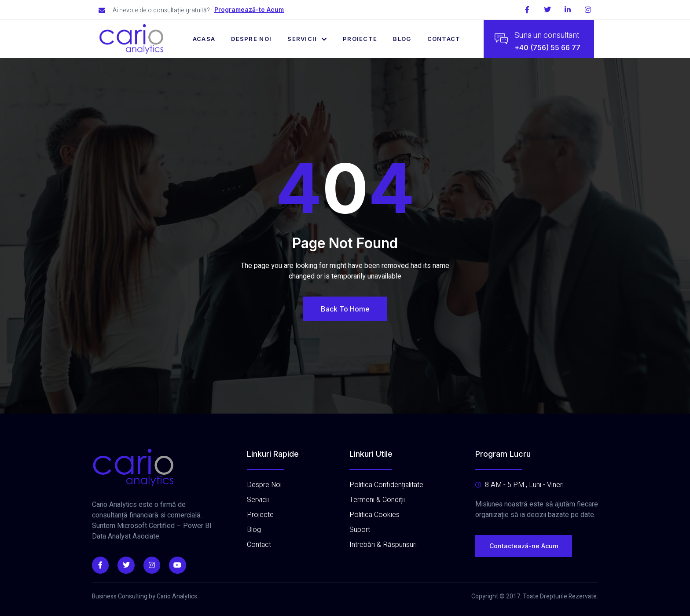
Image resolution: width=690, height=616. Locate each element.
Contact (444, 39)
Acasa (204, 39)
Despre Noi (251, 39)
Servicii (307, 39)
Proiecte (360, 39)
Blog (402, 39)
